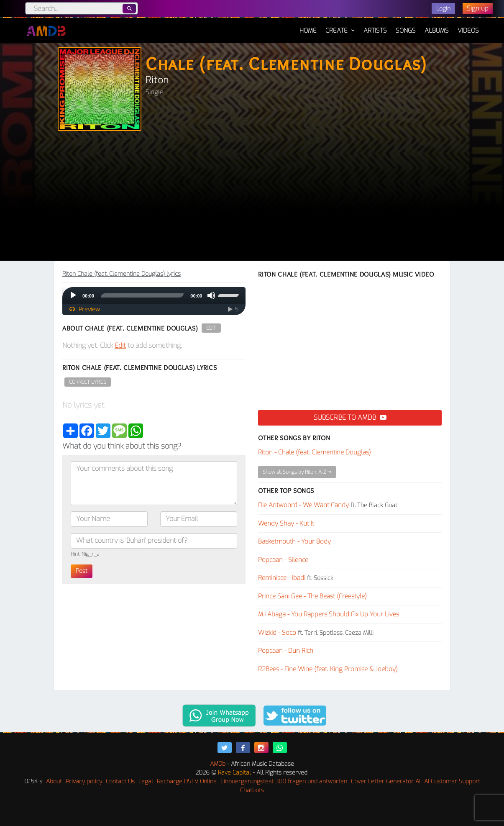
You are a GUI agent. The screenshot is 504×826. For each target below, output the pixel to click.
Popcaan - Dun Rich (286, 651)
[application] (154, 295)
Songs (406, 31)
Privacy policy (84, 781)
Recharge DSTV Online (187, 781)
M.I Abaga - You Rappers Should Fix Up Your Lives (329, 614)
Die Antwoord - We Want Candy (303, 505)
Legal (146, 781)
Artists (375, 31)
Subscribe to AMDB (350, 417)
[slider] (142, 295)
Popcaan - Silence (283, 560)
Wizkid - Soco (277, 633)
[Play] (73, 295)
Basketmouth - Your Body (294, 541)
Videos (468, 31)
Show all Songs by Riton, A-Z (297, 472)
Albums (437, 31)
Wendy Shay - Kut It (286, 523)
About (54, 781)
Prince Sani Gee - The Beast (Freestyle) (312, 596)
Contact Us (120, 781)
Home (308, 26)
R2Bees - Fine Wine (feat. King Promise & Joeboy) (328, 669)
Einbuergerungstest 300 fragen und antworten (284, 781)
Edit (211, 328)
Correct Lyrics (88, 382)
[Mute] (211, 295)
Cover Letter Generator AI (386, 781)
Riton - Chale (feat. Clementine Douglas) (315, 452)
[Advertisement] (252, 198)
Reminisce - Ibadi (282, 578)
